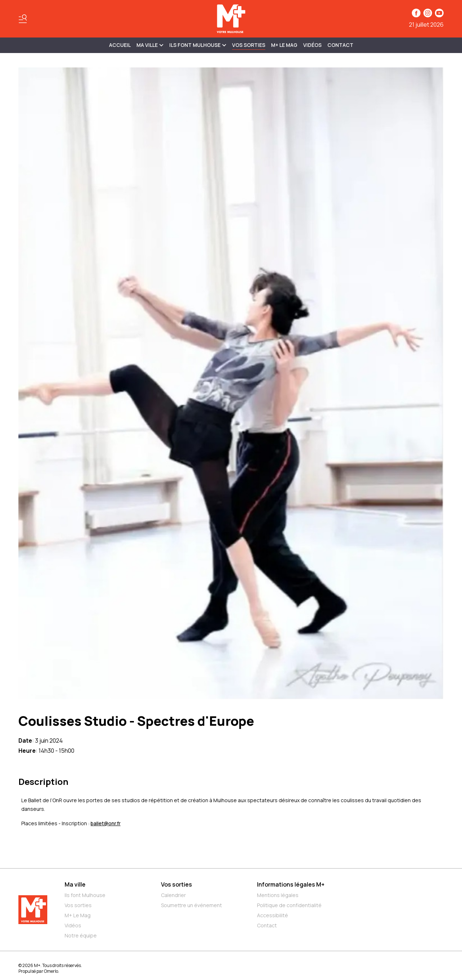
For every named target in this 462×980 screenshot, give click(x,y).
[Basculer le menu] (23, 19)
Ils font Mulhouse (85, 895)
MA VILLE (150, 45)
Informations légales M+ (291, 884)
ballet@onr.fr (106, 823)
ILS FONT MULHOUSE (198, 45)
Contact (340, 45)
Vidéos (312, 45)
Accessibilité (273, 915)
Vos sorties (249, 45)
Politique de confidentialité (289, 905)
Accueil (120, 45)
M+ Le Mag (284, 45)
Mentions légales (278, 895)
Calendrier (173, 895)
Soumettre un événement (191, 905)
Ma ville (75, 884)
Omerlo (51, 971)
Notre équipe (81, 935)
